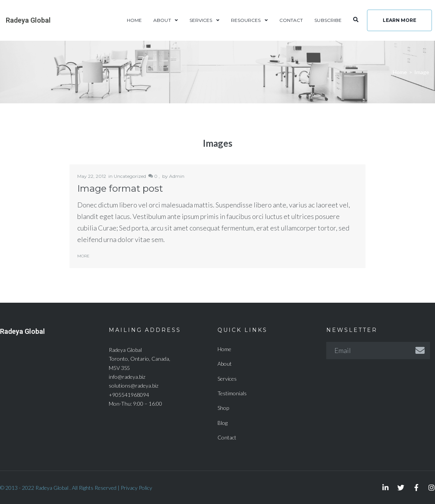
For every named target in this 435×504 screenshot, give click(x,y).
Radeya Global (217, 248)
